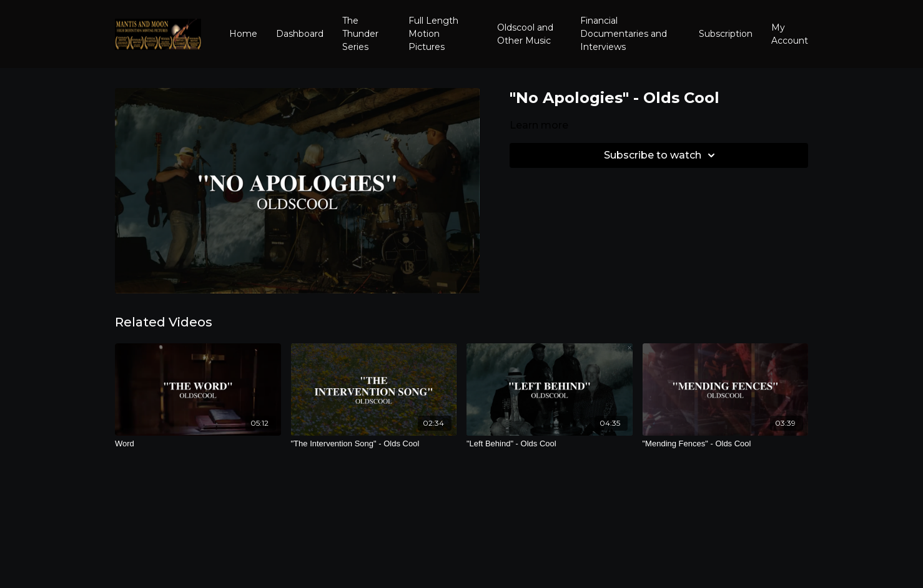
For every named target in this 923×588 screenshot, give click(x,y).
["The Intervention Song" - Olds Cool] (374, 444)
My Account (790, 34)
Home (243, 34)
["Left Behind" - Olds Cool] (550, 444)
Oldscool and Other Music (525, 34)
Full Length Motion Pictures (433, 34)
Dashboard (300, 34)
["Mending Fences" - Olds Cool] (726, 444)
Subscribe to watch (661, 155)
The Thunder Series (360, 34)
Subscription (726, 34)
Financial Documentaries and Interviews (624, 34)
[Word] (198, 444)
